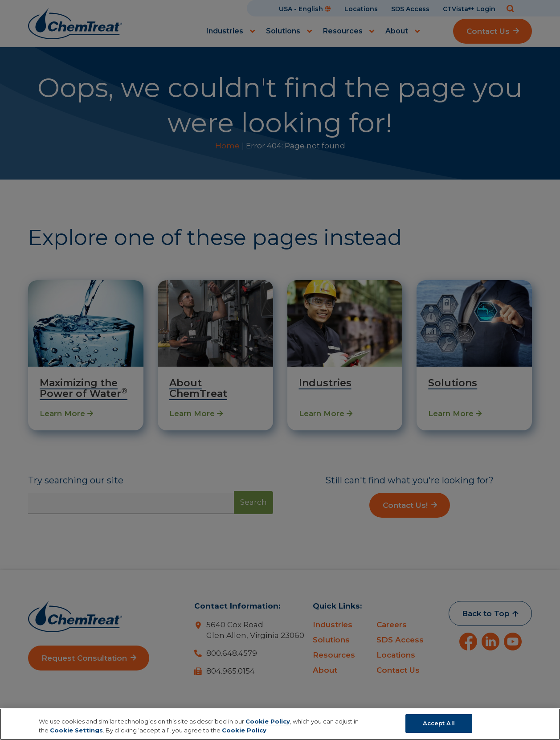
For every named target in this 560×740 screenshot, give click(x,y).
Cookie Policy (268, 721)
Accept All (439, 723)
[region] (280, 724)
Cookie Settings (76, 730)
